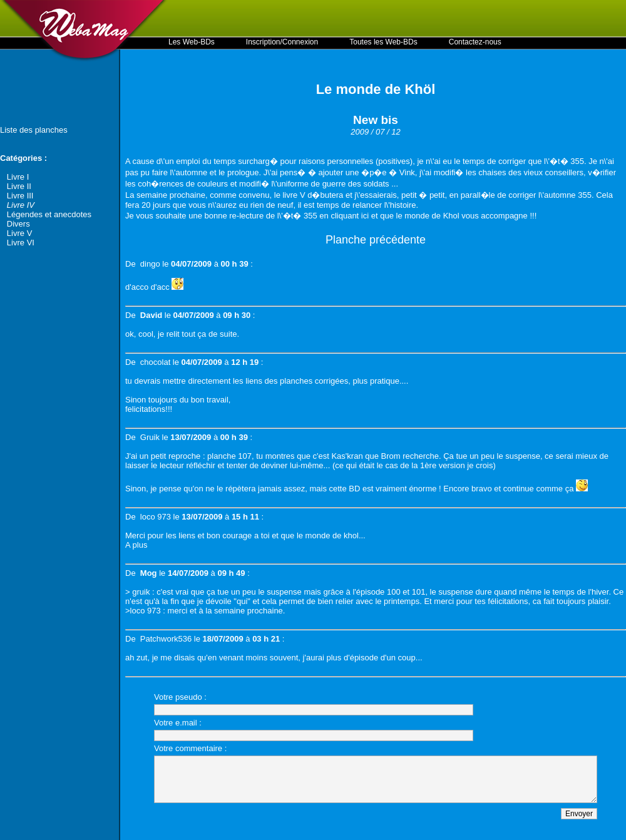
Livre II (19, 186)
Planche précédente (376, 240)
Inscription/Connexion (282, 42)
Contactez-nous (475, 42)
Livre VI (21, 243)
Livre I (18, 177)
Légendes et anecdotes (49, 214)
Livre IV (21, 205)
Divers (18, 224)
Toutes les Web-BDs (383, 42)
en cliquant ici (344, 216)
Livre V (19, 233)
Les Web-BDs (192, 42)
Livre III (20, 196)
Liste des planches (34, 130)
